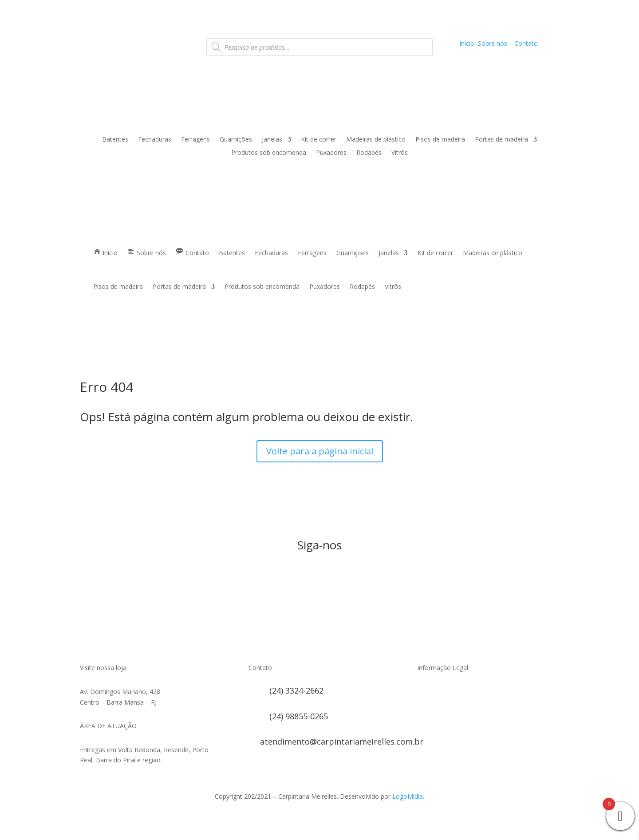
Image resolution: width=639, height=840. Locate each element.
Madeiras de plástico (376, 140)
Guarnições (236, 140)
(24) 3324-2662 (296, 690)
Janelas (272, 140)
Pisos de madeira (440, 140)
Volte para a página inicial (320, 451)
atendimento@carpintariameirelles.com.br (342, 741)
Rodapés (369, 153)
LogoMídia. (408, 796)
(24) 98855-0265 (299, 716)
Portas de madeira (501, 140)
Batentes (115, 140)
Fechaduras (155, 140)
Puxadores (331, 153)
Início (467, 43)
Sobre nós (493, 43)
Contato (526, 43)
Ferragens (195, 140)
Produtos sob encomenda (269, 153)
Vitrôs (400, 153)
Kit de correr (319, 140)
